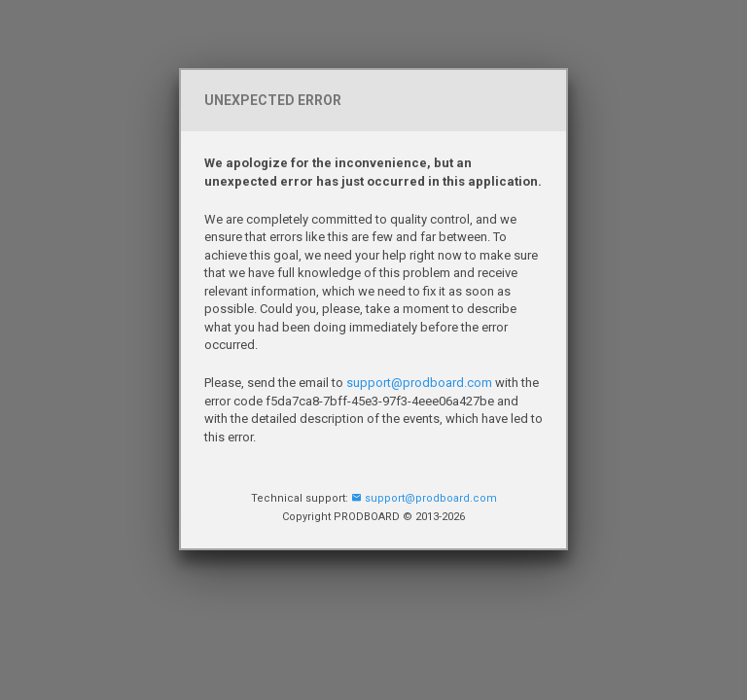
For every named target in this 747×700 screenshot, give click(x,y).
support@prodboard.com (419, 383)
